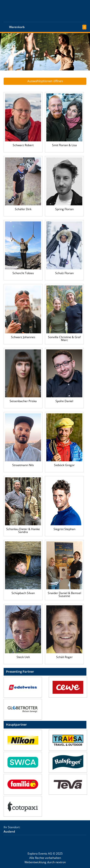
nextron (61, 862)
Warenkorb (17, 27)
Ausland (9, 831)
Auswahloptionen (45, 81)
